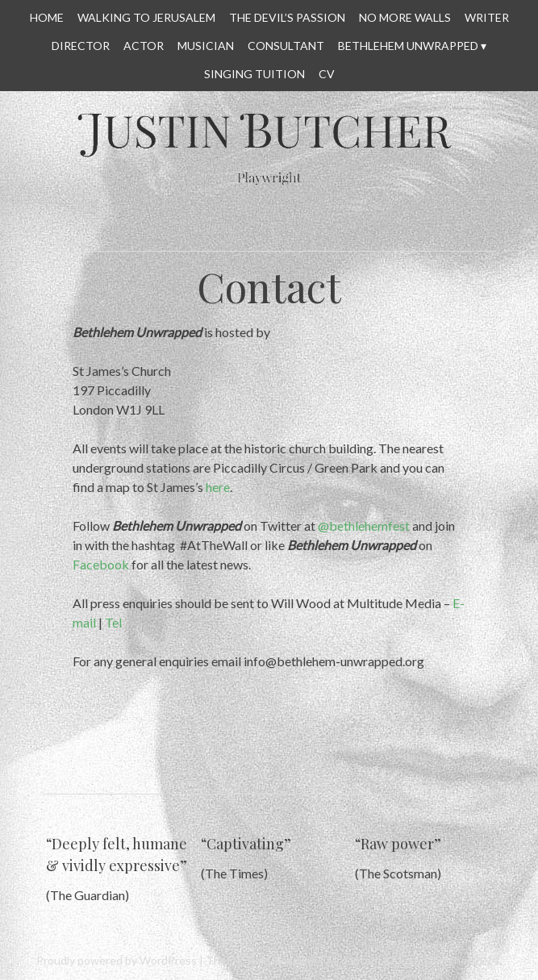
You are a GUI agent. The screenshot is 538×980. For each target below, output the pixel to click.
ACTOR (144, 46)
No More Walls (405, 17)
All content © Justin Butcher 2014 (413, 960)
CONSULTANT (286, 46)
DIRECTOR (81, 46)
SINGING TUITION (254, 74)
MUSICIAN (206, 46)
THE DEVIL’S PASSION (287, 17)
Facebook (101, 564)
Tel (113, 622)
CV (327, 74)
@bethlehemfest (364, 525)
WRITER (487, 17)
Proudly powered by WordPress (117, 960)
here (218, 487)
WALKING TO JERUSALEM (146, 17)
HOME (47, 17)
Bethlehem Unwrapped (408, 46)
